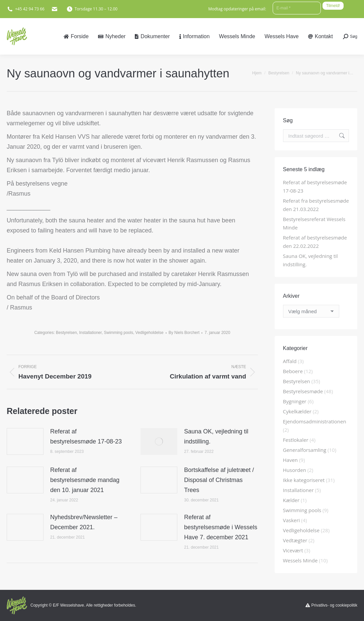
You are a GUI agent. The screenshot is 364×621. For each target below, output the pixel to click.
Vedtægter (295, 540)
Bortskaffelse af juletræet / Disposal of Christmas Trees (219, 480)
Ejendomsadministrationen (315, 421)
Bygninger (295, 401)
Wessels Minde (300, 560)
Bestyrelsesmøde (303, 391)
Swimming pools (119, 333)
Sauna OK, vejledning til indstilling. (216, 436)
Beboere (293, 371)
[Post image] (25, 441)
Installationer (90, 333)
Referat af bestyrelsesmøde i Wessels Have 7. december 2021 (221, 527)
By (184, 333)
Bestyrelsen (66, 333)
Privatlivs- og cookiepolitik (334, 605)
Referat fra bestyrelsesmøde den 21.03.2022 (316, 205)
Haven (291, 460)
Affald (290, 361)
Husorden (295, 470)
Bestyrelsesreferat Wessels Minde (314, 223)
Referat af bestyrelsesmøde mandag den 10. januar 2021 (85, 480)
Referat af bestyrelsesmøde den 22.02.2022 (315, 242)
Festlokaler (296, 440)
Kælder (291, 500)
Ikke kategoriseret (304, 480)
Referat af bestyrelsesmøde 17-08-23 (86, 436)
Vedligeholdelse (150, 333)
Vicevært (293, 550)
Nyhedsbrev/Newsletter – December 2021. (84, 522)
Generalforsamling (305, 450)
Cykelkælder (297, 411)
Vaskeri (292, 520)
